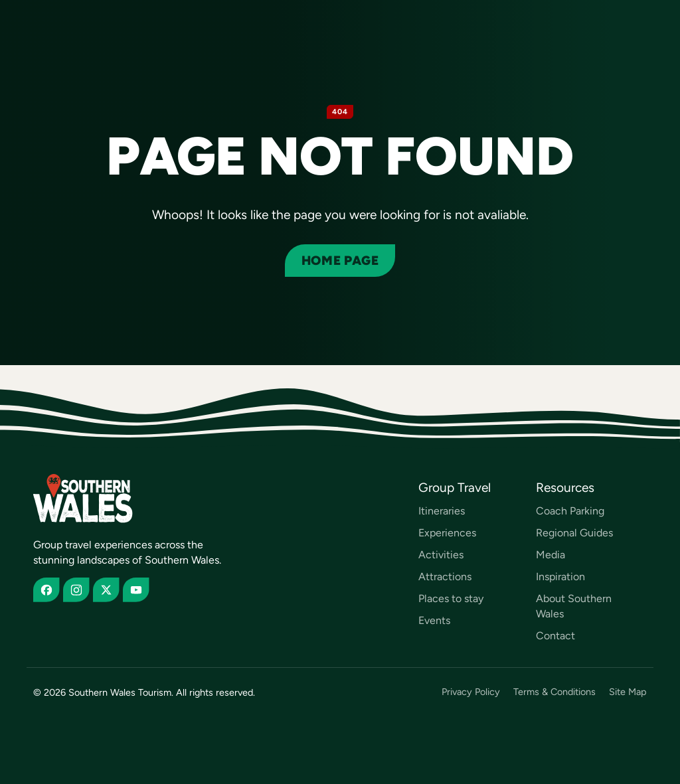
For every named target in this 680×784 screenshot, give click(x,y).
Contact (555, 636)
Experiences (447, 533)
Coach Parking (570, 511)
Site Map (628, 692)
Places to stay (451, 598)
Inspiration (560, 577)
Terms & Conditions (554, 692)
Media (551, 555)
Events (434, 620)
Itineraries (442, 511)
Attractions (445, 577)
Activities (441, 555)
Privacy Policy (471, 692)
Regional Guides (574, 533)
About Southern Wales (574, 606)
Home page (340, 261)
